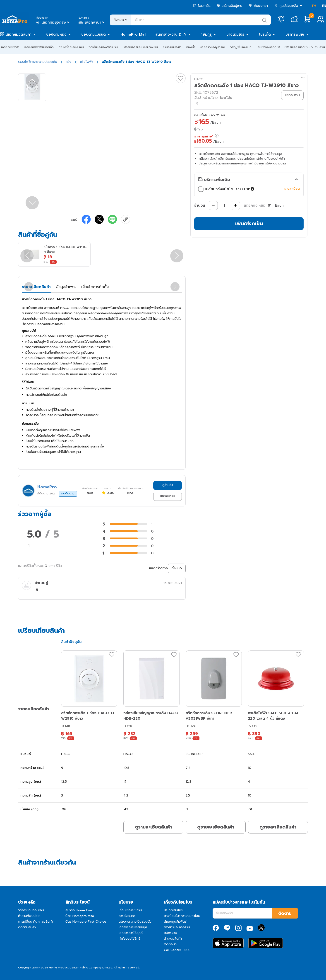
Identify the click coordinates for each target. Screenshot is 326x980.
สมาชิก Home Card (79, 910)
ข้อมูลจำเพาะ (66, 287)
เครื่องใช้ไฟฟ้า (10, 47)
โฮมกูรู (206, 34)
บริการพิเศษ (295, 34)
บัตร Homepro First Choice (86, 922)
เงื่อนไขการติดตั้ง (95, 287)
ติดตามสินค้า (27, 927)
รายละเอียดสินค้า (36, 287)
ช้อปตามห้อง (56, 34)
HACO (199, 79)
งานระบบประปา (172, 47)
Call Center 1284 (177, 950)
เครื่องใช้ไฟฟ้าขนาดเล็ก (39, 47)
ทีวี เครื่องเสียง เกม (71, 47)
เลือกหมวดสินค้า (19, 34)
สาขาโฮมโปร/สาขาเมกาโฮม (182, 916)
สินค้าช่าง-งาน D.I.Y (171, 34)
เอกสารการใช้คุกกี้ (131, 933)
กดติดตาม (68, 494)
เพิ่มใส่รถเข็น (249, 224)
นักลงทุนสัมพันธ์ (175, 922)
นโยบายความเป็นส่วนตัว (135, 922)
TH (314, 6)
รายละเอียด (292, 189)
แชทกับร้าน (168, 496)
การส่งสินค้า (127, 916)
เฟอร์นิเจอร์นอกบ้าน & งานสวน (305, 47)
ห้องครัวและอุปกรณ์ (212, 47)
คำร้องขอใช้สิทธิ (129, 939)
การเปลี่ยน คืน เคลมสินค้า (36, 922)
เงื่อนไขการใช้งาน (130, 910)
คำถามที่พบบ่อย (29, 916)
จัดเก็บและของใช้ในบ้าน (103, 47)
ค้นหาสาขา (258, 6)
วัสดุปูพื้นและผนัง (241, 47)
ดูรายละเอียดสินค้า (153, 827)
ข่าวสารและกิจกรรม (177, 927)
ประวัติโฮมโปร (173, 910)
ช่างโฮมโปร (235, 34)
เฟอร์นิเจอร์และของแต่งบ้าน (140, 47)
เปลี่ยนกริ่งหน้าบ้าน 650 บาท (226, 189)
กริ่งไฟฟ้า (86, 62)
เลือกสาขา (92, 22)
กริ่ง (68, 62)
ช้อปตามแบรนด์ (93, 34)
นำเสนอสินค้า (173, 939)
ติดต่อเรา (170, 944)
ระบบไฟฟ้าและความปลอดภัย (38, 62)
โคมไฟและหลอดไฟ (268, 47)
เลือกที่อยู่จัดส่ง (53, 22)
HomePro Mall (133, 34)
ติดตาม (285, 913)
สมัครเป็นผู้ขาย (230, 6)
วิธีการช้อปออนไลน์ (31, 910)
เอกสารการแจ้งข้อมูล (133, 927)
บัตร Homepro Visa (80, 916)
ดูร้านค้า (168, 485)
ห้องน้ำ (191, 47)
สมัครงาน (170, 933)
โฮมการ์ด (202, 6)
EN (324, 6)
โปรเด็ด (265, 34)
